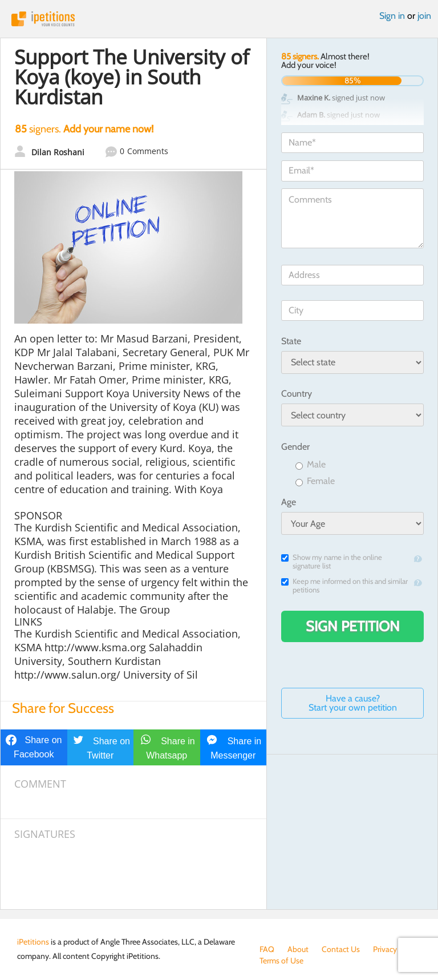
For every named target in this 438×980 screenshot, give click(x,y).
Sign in (392, 16)
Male (311, 465)
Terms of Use (281, 961)
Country (297, 394)
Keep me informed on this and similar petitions (344, 586)
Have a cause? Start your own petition (353, 703)
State (291, 341)
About (298, 949)
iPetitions (219, 19)
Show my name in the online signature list (332, 562)
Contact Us (341, 949)
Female (315, 481)
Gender (295, 447)
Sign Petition (353, 626)
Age (289, 502)
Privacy (385, 949)
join (424, 16)
